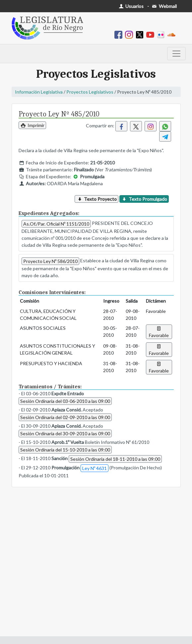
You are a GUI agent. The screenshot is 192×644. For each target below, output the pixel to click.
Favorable (159, 332)
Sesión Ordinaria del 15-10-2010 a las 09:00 (65, 450)
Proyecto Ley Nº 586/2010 (50, 261)
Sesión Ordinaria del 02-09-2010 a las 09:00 (65, 417)
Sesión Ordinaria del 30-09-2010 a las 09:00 (65, 433)
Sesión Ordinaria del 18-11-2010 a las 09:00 (115, 459)
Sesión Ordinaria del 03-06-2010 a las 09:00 (65, 401)
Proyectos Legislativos (90, 92)
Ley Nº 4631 (95, 468)
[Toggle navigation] (176, 54)
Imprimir (32, 125)
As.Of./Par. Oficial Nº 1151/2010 (56, 224)
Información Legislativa (39, 92)
